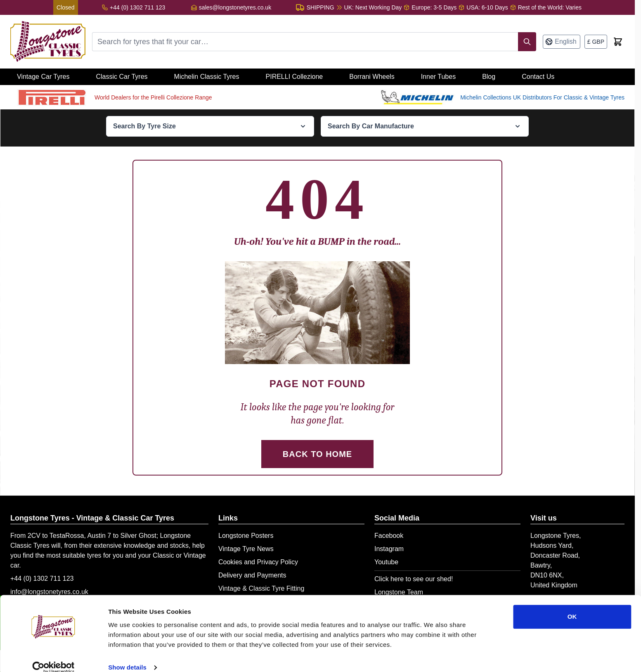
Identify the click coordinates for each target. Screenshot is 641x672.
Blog (489, 77)
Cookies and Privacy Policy (258, 562)
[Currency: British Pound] (596, 42)
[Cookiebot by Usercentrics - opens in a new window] (53, 656)
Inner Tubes (439, 77)
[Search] (527, 42)
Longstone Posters (246, 536)
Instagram (389, 549)
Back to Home (317, 454)
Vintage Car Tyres (43, 77)
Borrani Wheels (372, 77)
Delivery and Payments (252, 575)
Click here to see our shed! (414, 579)
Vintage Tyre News (246, 549)
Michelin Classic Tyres (207, 77)
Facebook (389, 536)
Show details (127, 656)
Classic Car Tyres (122, 77)
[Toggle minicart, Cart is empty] (618, 42)
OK (572, 605)
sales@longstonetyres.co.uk (235, 7)
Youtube (386, 562)
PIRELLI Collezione (294, 77)
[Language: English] (561, 42)
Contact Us (538, 77)
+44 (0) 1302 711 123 (42, 579)
